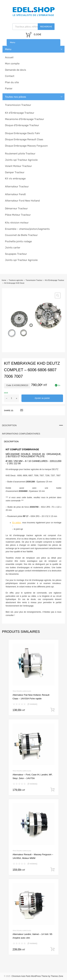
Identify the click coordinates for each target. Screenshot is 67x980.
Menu (13, 42)
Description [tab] (9, 425)
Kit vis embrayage (15, 179)
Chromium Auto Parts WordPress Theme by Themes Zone (37, 976)
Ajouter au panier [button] (53, 710)
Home (4, 280)
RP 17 (26, 516)
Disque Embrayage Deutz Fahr (23, 133)
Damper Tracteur (15, 172)
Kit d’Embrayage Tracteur (20, 113)
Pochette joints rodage (18, 241)
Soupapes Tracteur (16, 254)
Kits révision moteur (17, 223)
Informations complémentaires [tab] (21, 434)
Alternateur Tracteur (17, 187)
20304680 (23, 491)
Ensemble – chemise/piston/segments (27, 229)
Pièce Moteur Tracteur (18, 215)
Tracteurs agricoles (16, 280)
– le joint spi (18, 529)
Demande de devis (16, 70)
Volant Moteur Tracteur (18, 166)
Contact (10, 76)
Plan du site (12, 82)
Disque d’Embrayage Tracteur (22, 125)
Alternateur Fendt (15, 194)
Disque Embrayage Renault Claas (24, 139)
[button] (58, 295)
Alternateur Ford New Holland (22, 201)
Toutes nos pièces (16, 97)
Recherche (46, 27)
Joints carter (13, 248)
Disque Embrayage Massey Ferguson (26, 146)
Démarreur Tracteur (16, 208)
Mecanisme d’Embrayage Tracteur (25, 119)
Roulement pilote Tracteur (20, 154)
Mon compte (12, 64)
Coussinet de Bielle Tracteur (21, 235)
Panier (9, 89)
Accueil (9, 57)
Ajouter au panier (42, 398)
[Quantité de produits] (11, 398)
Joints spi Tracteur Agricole (21, 160)
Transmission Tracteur (18, 105)
